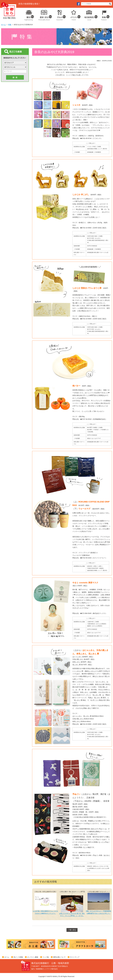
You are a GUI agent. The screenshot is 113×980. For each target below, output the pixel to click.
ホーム (3, 25)
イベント (74, 14)
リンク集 (46, 957)
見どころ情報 (18, 957)
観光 (29, 14)
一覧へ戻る (72, 930)
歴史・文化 (44, 14)
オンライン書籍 (33, 957)
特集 (105, 14)
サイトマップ (75, 957)
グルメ (59, 14)
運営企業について (59, 957)
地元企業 (90, 14)
